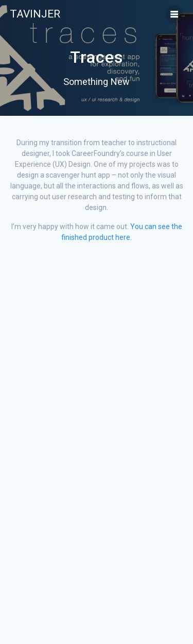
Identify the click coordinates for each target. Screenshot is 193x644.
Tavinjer (35, 14)
